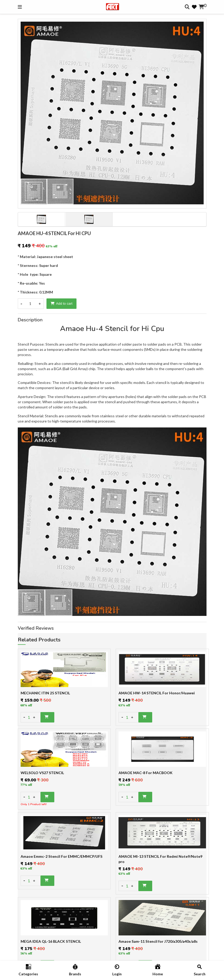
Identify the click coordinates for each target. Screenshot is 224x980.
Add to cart (62, 304)
